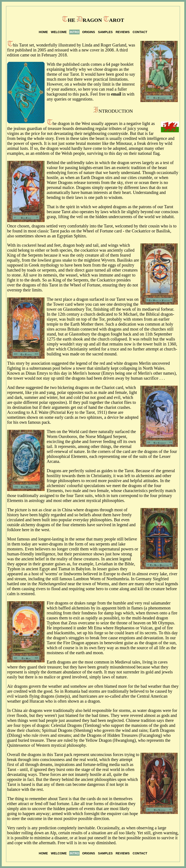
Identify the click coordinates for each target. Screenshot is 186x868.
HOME (43, 32)
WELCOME (59, 32)
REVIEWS (123, 32)
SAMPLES (105, 32)
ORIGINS (89, 32)
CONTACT (140, 32)
